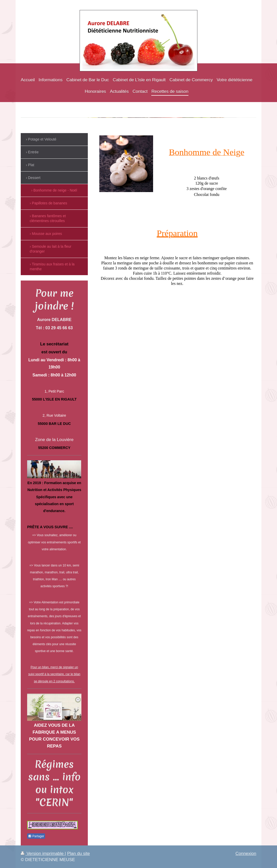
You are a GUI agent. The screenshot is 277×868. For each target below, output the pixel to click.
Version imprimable (43, 854)
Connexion (246, 854)
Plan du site (78, 854)
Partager (36, 836)
